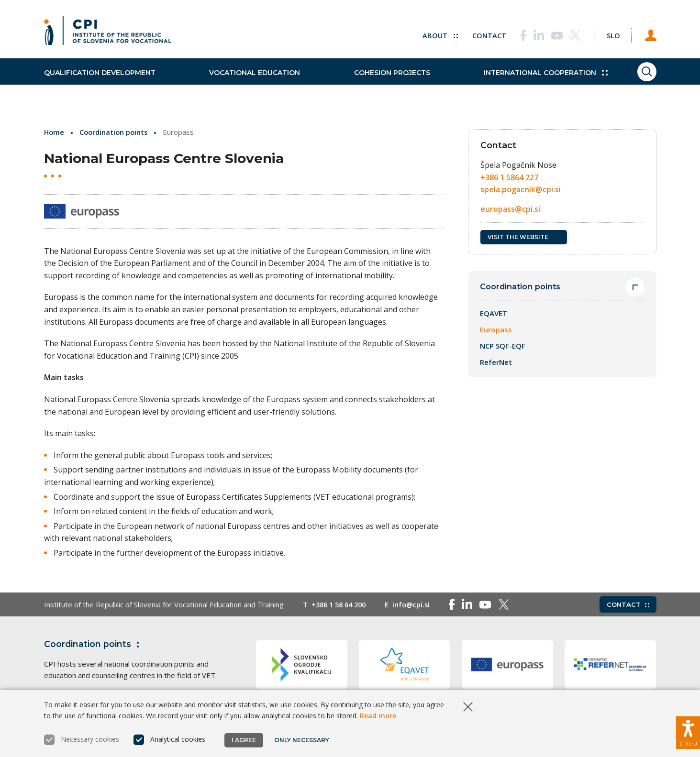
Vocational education (247, 81)
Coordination (94, 644)
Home (55, 132)
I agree (244, 740)
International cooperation (522, 81)
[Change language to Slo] (609, 33)
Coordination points (116, 132)
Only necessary (303, 740)
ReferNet (496, 362)
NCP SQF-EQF (503, 346)
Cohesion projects (376, 81)
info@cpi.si (417, 604)
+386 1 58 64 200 (341, 604)
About (432, 33)
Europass (496, 330)
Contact (481, 33)
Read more (378, 716)
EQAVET (494, 314)
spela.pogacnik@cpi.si (521, 189)
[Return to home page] (108, 33)
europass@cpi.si (510, 209)
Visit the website (524, 237)
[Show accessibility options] (688, 731)
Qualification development (100, 81)
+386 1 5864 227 (509, 177)
